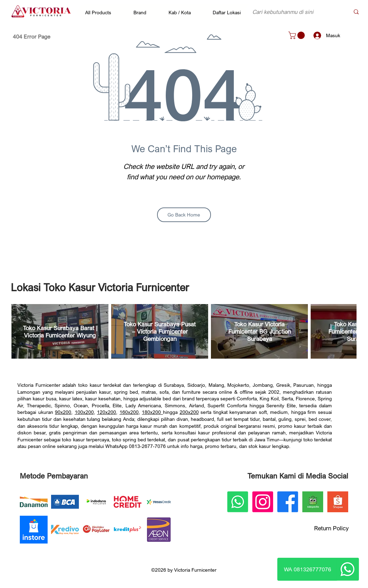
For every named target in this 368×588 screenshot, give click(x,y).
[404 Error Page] (32, 36)
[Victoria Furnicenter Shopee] (338, 502)
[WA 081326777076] (308, 569)
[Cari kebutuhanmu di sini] (296, 12)
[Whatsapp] (347, 569)
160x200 (129, 412)
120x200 (107, 412)
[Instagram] (263, 502)
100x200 (84, 412)
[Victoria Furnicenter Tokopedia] (313, 502)
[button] (102, 12)
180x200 (152, 412)
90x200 (63, 412)
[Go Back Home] (184, 215)
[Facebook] (288, 502)
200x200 (189, 412)
